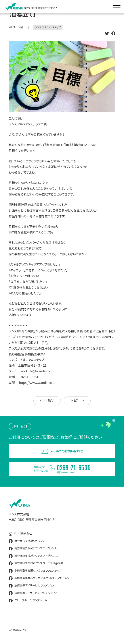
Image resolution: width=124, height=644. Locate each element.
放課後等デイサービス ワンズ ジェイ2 (33, 593)
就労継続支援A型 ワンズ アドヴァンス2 (33, 556)
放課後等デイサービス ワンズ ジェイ (32, 586)
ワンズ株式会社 (20, 533)
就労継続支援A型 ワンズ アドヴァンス (33, 548)
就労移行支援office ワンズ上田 (29, 541)
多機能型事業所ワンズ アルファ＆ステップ (35, 571)
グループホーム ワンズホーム (28, 600)
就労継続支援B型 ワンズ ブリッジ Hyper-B (36, 563)
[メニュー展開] (118, 7)
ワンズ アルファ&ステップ (48, 27)
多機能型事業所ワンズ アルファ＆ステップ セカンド (40, 578)
